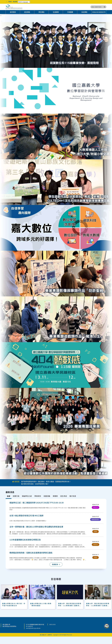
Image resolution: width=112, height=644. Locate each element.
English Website (99, 12)
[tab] (16, 496)
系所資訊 (13, 12)
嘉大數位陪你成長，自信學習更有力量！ (35, 484)
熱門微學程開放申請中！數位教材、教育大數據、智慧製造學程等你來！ (46, 482)
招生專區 (27, 12)
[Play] (14, 592)
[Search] (98, 7)
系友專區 (84, 12)
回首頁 (10, 2)
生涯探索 (56, 12)
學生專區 (41, 12)
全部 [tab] (9, 496)
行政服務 (70, 12)
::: (7, 2)
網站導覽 (15, 2)
